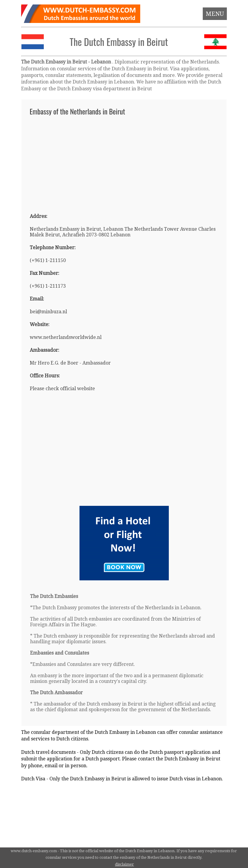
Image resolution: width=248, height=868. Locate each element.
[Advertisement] (124, 162)
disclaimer (124, 864)
